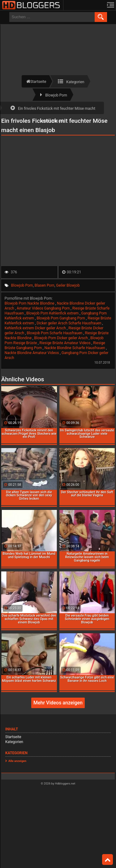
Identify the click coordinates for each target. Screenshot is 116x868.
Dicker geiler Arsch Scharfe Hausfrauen (69, 323)
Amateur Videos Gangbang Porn (44, 308)
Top (108, 860)
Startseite (13, 737)
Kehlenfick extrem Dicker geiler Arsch (36, 328)
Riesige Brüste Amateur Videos (66, 343)
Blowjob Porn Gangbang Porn (61, 318)
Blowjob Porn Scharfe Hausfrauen (55, 333)
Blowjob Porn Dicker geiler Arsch (61, 338)
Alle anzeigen (17, 761)
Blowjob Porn (22, 285)
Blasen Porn (45, 285)
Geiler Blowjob (68, 285)
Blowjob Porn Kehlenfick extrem (53, 313)
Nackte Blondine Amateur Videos (32, 353)
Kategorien (14, 742)
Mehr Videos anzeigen (58, 703)
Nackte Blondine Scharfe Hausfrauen (75, 348)
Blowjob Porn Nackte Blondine (30, 303)
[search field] (52, 17)
